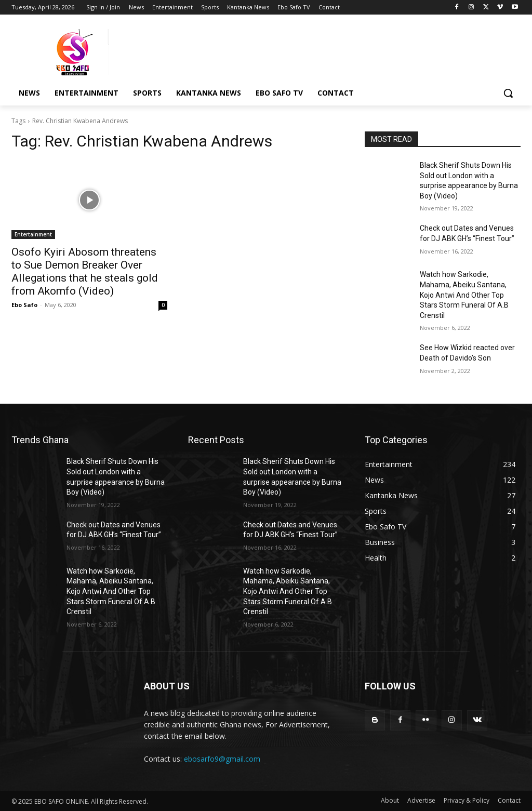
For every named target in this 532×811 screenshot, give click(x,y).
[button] (508, 93)
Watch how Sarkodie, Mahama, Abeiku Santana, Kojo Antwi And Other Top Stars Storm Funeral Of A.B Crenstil (464, 295)
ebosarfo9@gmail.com (222, 759)
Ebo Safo (24, 305)
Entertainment (33, 234)
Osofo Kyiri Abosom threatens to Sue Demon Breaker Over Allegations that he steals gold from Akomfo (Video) (85, 271)
